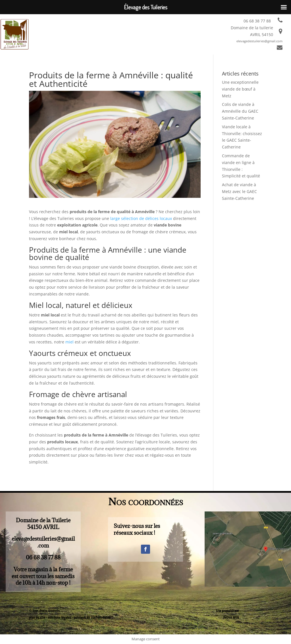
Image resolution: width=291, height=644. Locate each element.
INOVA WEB (231, 618)
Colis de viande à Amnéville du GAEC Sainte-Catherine (240, 111)
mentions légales (60, 618)
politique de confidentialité (92, 618)
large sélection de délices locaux (141, 218)
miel (69, 342)
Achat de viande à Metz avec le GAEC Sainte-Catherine (239, 191)
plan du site (37, 618)
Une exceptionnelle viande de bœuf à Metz (240, 89)
